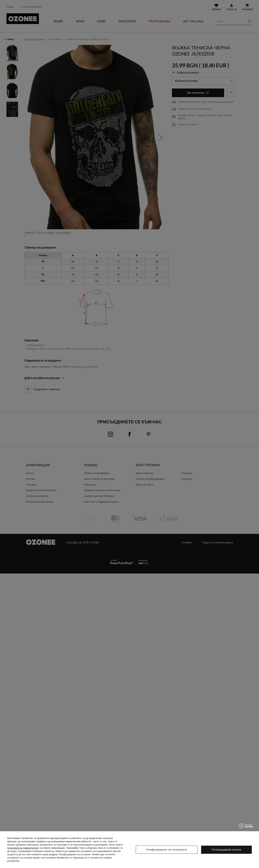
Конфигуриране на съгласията (167, 850)
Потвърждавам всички (226, 850)
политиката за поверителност (23, 848)
